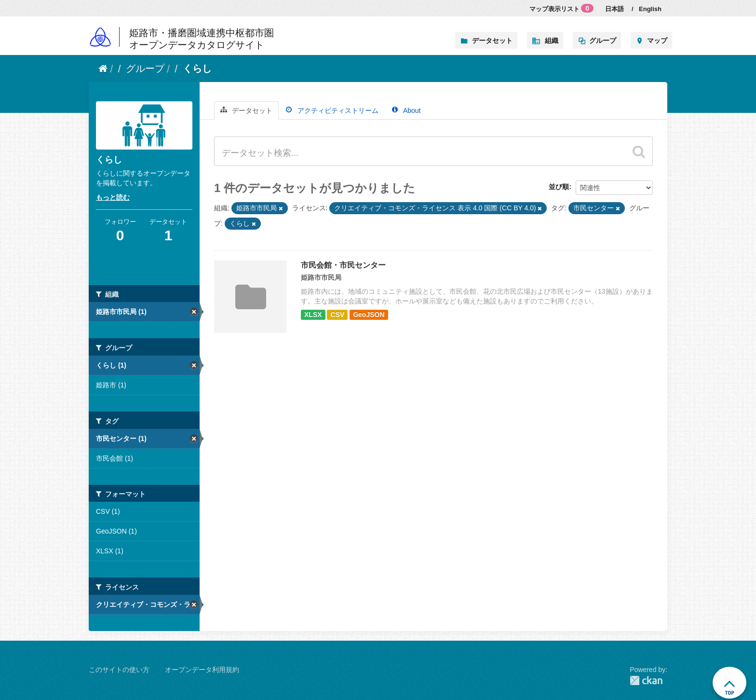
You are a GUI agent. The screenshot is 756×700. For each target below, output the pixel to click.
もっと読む (113, 197)
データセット (492, 41)
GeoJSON (369, 315)
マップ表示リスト (561, 8)
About (406, 110)
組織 (552, 41)
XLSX (313, 315)
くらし (197, 69)
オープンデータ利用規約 (202, 670)
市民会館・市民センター (343, 265)
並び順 (559, 187)
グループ (603, 41)
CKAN (646, 680)
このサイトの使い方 (119, 670)
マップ (657, 41)
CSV (337, 315)
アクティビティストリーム (332, 110)
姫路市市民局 (321, 277)
